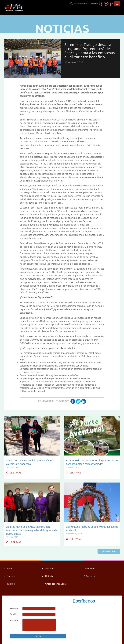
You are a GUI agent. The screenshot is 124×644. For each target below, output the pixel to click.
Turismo (11, 584)
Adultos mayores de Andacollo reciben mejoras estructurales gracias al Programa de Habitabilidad (32, 530)
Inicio (9, 569)
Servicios (49, 569)
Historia (49, 576)
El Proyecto (89, 576)
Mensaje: (15, 620)
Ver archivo (109, 551)
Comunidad (89, 569)
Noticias (11, 576)
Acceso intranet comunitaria (86, 3)
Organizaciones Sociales (57, 584)
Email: (13, 614)
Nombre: (14, 608)
